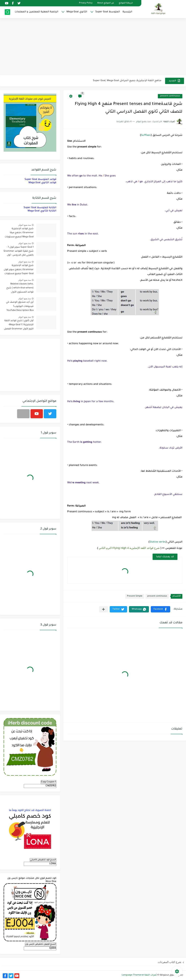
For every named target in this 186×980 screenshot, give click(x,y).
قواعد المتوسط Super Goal (40, 179)
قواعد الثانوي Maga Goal (42, 183)
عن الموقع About (106, 3)
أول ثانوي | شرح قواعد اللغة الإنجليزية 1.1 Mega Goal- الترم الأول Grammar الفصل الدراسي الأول (19, 325)
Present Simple (135, 596)
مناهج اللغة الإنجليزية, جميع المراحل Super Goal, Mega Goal (127, 81)
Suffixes (146, 135)
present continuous (170, 96)
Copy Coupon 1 (48, 782)
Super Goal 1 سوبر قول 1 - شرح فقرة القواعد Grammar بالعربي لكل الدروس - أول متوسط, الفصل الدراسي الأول (19, 252)
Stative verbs (158, 542)
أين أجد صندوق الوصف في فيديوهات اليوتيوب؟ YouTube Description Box (20, 306)
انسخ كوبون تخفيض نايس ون (41, 944)
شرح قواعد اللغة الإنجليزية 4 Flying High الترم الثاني (129, 548)
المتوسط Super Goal (108, 12)
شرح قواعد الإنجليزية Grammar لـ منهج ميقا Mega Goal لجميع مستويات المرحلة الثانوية (19, 233)
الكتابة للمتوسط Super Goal (40, 208)
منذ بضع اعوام (25, 225)
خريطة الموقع (126, 3)
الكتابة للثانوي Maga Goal (42, 211)
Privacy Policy (86, 3)
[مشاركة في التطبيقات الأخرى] (103, 609)
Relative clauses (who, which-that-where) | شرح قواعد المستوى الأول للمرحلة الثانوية (20, 289)
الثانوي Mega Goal (77, 12)
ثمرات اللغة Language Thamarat (139, 975)
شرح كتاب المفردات (170, 962)
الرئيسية (127, 12)
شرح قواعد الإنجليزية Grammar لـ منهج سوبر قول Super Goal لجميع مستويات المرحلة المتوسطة (19, 270)
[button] (160, 609)
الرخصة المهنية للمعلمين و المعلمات (37, 12)
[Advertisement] (93, 47)
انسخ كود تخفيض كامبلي (43, 860)
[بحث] (7, 12)
